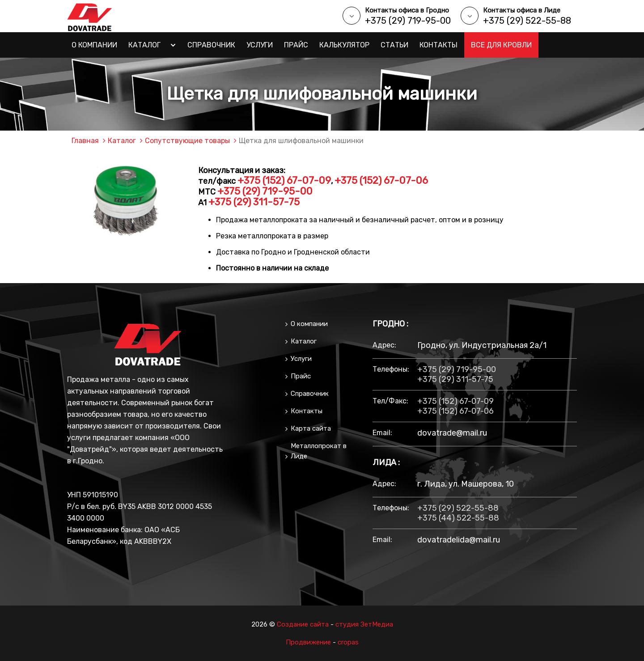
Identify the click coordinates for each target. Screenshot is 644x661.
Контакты (439, 45)
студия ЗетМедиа (364, 624)
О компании (94, 45)
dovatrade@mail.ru (452, 433)
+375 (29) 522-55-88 (527, 21)
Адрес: (384, 345)
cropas (348, 642)
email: (382, 433)
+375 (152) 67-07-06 (381, 180)
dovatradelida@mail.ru (459, 540)
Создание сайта (303, 624)
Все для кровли (501, 45)
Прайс (296, 45)
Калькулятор (344, 45)
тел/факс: (390, 401)
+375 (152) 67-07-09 (284, 180)
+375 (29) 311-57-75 (254, 202)
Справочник (211, 45)
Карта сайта (311, 428)
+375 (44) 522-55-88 (458, 518)
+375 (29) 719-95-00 (408, 21)
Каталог (144, 45)
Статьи (394, 45)
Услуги (260, 45)
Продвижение (308, 642)
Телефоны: (390, 369)
